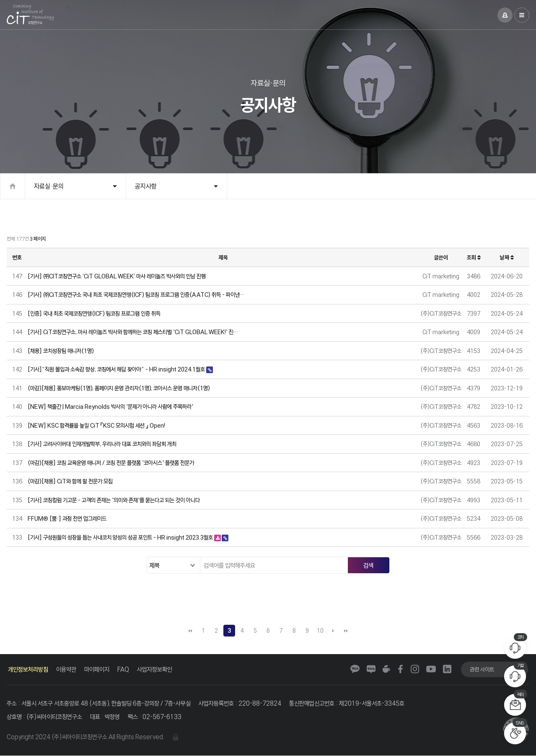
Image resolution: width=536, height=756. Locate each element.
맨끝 (346, 631)
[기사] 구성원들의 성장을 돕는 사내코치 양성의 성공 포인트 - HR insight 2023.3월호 (121, 537)
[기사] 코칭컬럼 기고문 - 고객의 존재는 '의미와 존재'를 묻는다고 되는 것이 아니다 (114, 500)
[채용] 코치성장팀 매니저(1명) (61, 351)
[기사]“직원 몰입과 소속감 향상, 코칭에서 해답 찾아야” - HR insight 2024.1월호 (117, 369)
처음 (190, 631)
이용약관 (66, 669)
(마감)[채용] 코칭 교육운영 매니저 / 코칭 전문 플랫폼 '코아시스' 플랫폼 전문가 (111, 463)
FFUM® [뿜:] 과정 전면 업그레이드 (67, 518)
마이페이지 (97, 669)
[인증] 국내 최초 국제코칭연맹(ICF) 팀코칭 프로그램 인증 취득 (94, 313)
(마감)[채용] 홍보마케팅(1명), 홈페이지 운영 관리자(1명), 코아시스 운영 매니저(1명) (119, 388)
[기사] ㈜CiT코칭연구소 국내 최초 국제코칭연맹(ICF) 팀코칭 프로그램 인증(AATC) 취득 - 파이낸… (136, 295)
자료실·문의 (49, 186)
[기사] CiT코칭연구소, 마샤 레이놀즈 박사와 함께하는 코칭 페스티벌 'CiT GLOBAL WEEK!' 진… (133, 332)
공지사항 (146, 186)
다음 (333, 631)
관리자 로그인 (176, 738)
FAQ (123, 669)
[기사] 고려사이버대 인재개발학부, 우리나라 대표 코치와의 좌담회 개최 (102, 444)
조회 (474, 257)
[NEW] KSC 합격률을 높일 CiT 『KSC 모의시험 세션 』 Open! (96, 425)
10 (320, 631)
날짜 (507, 257)
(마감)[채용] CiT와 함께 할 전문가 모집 (70, 481)
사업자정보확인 (155, 669)
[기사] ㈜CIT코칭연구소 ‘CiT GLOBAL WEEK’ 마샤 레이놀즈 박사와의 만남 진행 (117, 276)
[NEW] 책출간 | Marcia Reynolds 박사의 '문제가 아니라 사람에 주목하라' (110, 407)
